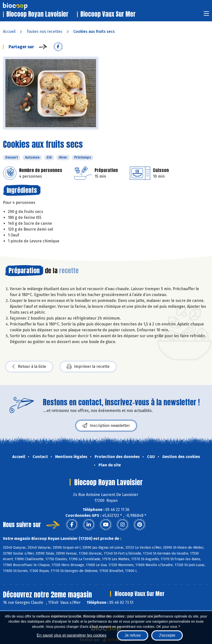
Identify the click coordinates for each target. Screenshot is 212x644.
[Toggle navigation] (206, 15)
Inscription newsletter (106, 426)
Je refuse (133, 635)
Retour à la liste (29, 367)
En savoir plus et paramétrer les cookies (72, 635)
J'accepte (167, 635)
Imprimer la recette (88, 367)
